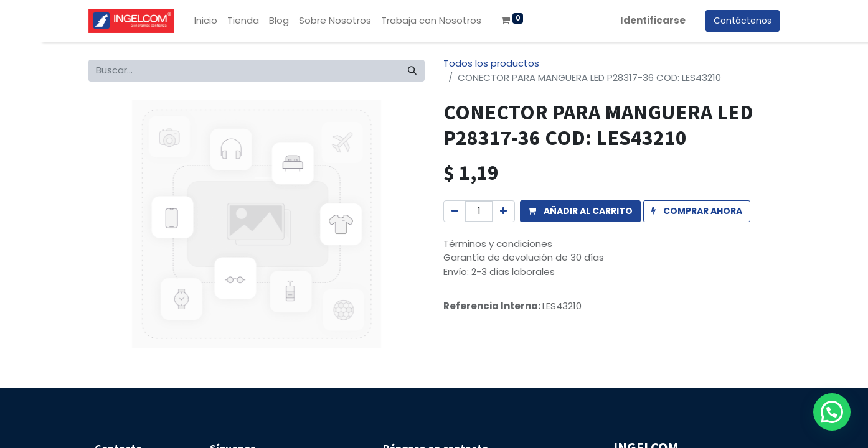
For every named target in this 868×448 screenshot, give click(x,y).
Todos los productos (491, 63)
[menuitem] (206, 21)
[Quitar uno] (455, 211)
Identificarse (653, 20)
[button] (580, 211)
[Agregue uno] (503, 211)
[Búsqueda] (412, 71)
